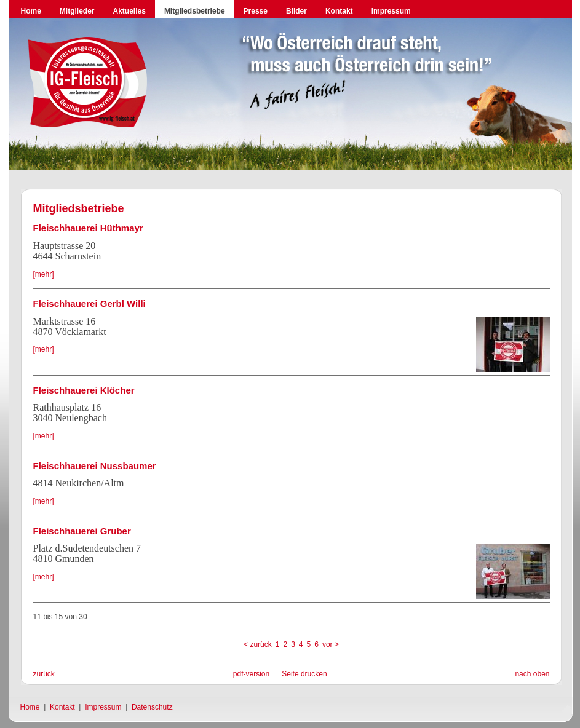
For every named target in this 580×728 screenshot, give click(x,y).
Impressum (391, 11)
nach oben (532, 674)
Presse (256, 11)
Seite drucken (304, 674)
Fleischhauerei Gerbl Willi (89, 303)
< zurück (258, 644)
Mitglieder (77, 11)
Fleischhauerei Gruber (82, 531)
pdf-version (251, 674)
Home (31, 11)
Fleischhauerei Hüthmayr (88, 228)
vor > (331, 644)
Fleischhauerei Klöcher (84, 390)
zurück (44, 674)
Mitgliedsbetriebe (195, 11)
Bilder (296, 11)
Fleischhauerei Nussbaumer (95, 466)
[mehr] (44, 274)
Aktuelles (129, 11)
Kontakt (339, 11)
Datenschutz (152, 707)
